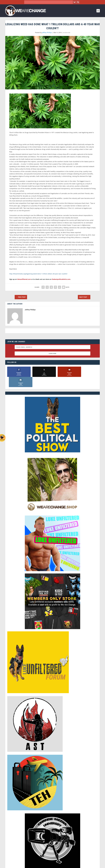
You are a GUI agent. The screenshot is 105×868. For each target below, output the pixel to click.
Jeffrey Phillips (47, 32)
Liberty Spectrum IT (60, 866)
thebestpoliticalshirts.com (61, 279)
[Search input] (49, 2)
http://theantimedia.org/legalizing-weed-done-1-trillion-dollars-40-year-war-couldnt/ (38, 274)
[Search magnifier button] (78, 2)
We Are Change (17, 866)
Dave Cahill (37, 866)
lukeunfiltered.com (24, 279)
